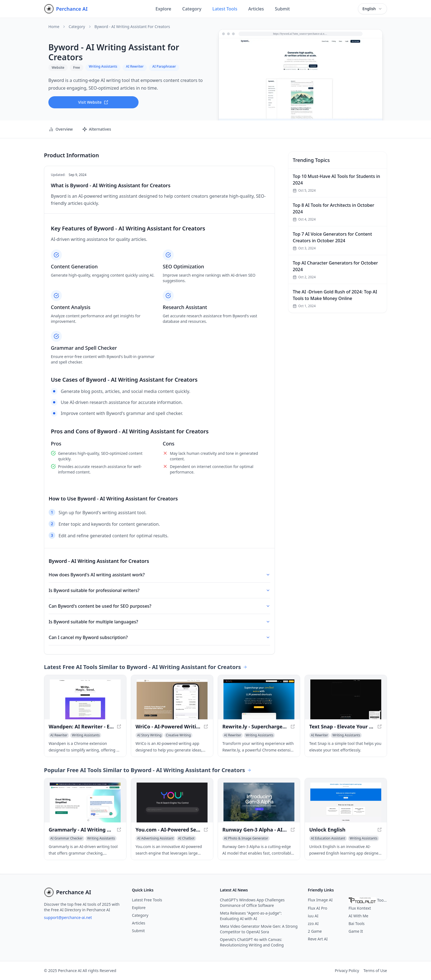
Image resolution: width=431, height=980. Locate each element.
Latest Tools (225, 9)
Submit (282, 9)
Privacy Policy (347, 971)
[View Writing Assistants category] (86, 735)
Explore (163, 9)
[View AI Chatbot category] (186, 838)
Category (192, 9)
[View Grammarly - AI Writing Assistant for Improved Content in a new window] (85, 803)
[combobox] (372, 9)
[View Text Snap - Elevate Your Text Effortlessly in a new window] (346, 699)
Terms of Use (375, 971)
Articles (256, 9)
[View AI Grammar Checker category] (67, 838)
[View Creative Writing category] (179, 735)
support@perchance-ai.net (68, 917)
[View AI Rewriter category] (59, 735)
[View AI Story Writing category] (149, 735)
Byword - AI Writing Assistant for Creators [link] (132, 27)
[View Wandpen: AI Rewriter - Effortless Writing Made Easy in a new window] (85, 699)
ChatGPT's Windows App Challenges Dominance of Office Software (252, 903)
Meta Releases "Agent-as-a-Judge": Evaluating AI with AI (251, 916)
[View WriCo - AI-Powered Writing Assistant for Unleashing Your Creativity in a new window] (172, 699)
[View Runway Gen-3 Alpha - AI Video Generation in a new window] (259, 803)
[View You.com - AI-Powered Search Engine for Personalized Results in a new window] (172, 803)
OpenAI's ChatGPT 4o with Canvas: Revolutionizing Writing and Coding (252, 942)
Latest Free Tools (147, 900)
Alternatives (96, 129)
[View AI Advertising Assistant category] (155, 838)
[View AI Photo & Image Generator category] (246, 838)
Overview (61, 129)
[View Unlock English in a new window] (346, 803)
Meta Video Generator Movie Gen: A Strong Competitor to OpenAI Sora (259, 929)
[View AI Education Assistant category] (328, 838)
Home (54, 27)
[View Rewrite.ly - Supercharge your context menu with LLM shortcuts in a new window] (259, 699)
